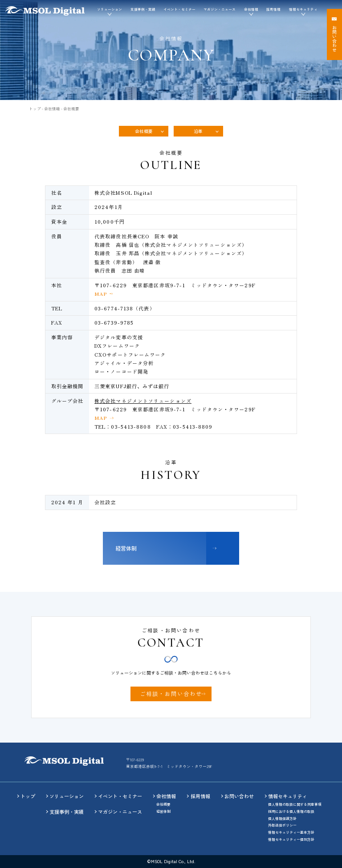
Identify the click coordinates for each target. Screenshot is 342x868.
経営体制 (126, 548)
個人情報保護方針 (282, 818)
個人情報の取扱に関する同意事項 (295, 804)
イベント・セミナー (179, 9)
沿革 (198, 131)
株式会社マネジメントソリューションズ (143, 401)
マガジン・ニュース (220, 9)
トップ (35, 108)
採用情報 (273, 9)
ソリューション (67, 796)
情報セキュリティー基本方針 (291, 832)
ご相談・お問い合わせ (171, 694)
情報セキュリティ (288, 796)
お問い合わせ (239, 796)
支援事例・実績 (143, 9)
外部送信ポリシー (282, 825)
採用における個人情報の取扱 (291, 811)
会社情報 (52, 108)
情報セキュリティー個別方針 (291, 839)
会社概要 (144, 131)
